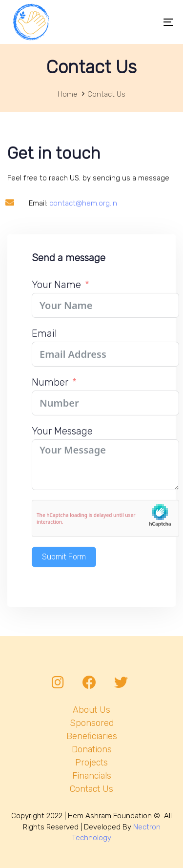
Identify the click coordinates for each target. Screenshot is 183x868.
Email (44, 343)
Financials (92, 776)
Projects (91, 763)
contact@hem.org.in (83, 225)
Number (50, 392)
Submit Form (64, 566)
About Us (91, 710)
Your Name (56, 294)
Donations (92, 749)
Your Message (62, 440)
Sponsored (92, 723)
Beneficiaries (92, 736)
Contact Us (91, 789)
